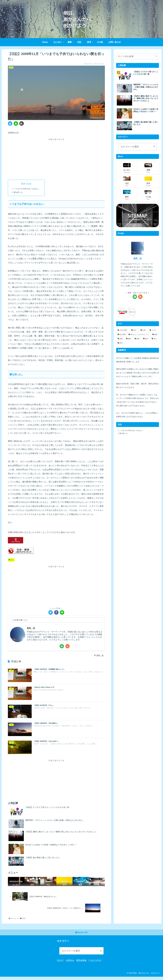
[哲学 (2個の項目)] (138, 343)
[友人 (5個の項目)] (155, 339)
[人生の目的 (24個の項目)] (123, 330)
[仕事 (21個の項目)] (144, 330)
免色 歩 (31, 628)
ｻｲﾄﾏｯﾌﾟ (60, 964)
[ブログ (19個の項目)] (154, 330)
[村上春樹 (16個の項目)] (122, 335)
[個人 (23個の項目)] (134, 330)
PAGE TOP (82, 936)
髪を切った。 (19, 192)
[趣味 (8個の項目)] (129, 339)
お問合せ (70, 964)
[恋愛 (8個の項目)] (120, 339)
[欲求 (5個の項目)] (146, 339)
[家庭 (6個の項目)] (137, 339)
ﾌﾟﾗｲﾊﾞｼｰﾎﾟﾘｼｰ (95, 964)
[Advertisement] (56, 159)
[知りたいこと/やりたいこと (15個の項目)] (139, 335)
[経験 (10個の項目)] (155, 335)
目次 (23, 184)
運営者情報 (81, 964)
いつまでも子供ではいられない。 (27, 189)
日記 (11, 560)
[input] (138, 56)
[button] (156, 56)
